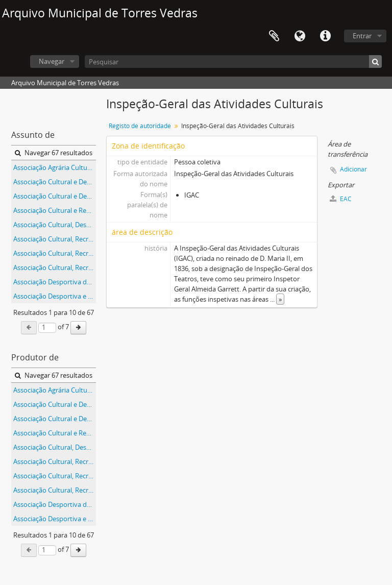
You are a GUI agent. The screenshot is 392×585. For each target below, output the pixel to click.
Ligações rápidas (325, 36)
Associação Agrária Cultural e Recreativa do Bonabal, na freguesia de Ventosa (55, 167)
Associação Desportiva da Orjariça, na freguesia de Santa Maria (55, 282)
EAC (341, 199)
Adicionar (353, 169)
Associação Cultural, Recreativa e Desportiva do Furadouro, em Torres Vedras (55, 267)
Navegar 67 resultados (54, 153)
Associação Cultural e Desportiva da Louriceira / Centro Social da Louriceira (55, 196)
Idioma (300, 36)
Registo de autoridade (140, 126)
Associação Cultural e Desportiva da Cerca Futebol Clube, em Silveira (55, 182)
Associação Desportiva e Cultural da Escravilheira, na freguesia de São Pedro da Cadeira (55, 296)
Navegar (52, 61)
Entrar (362, 36)
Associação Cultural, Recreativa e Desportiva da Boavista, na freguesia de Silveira (55, 239)
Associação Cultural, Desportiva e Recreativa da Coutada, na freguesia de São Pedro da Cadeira (55, 225)
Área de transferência (274, 36)
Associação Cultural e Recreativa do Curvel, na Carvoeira (55, 210)
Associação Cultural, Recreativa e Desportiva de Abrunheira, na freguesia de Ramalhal (55, 253)
